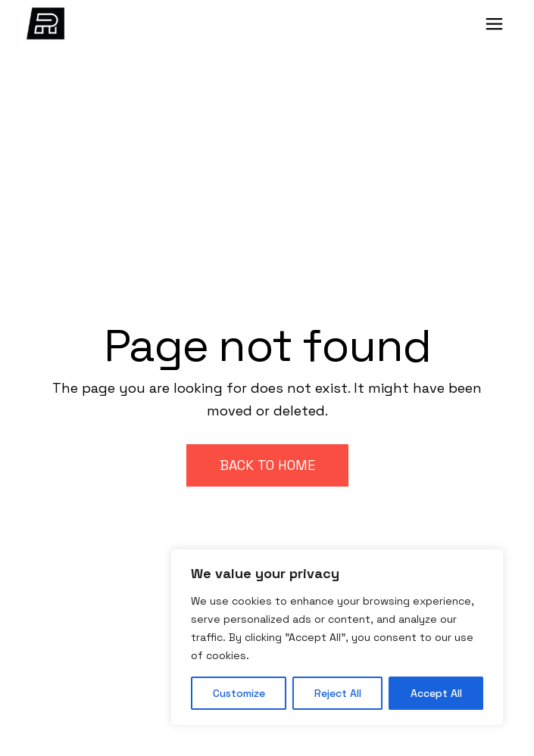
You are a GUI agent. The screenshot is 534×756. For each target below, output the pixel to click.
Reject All (338, 693)
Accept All (436, 693)
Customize (239, 693)
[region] (337, 637)
